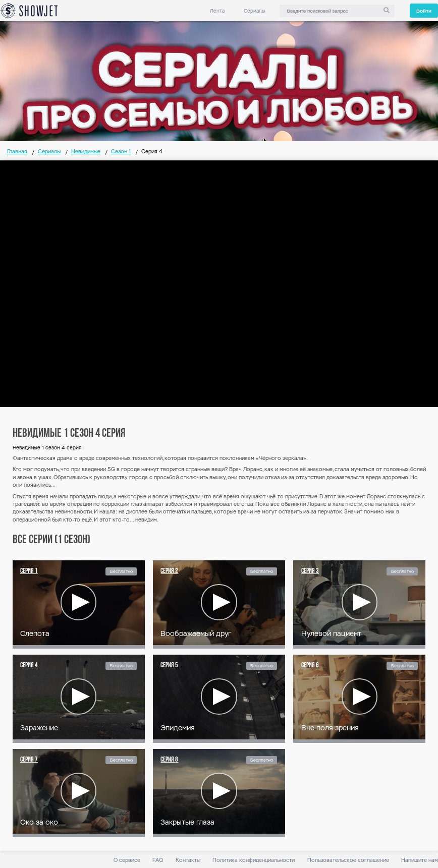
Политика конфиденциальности (254, 860)
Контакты (188, 860)
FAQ (158, 860)
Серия (29, 571)
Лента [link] (217, 11)
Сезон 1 (121, 152)
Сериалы (255, 11)
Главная (17, 152)
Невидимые (86, 152)
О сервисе (127, 860)
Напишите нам (420, 860)
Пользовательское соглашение (348, 860)
